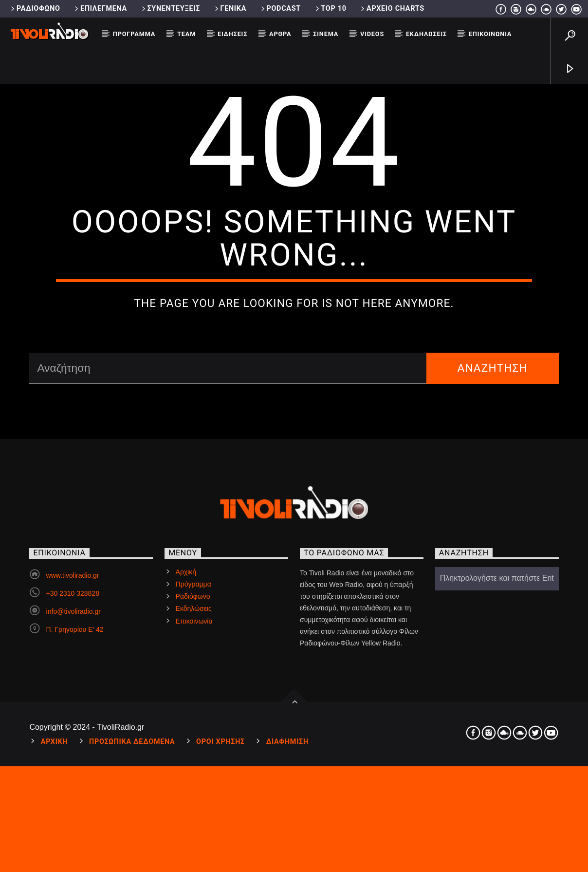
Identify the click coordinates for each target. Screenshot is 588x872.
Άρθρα (280, 34)
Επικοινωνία (490, 34)
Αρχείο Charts (392, 9)
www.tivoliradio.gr (73, 773)
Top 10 (330, 9)
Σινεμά (326, 34)
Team (186, 34)
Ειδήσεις (232, 34)
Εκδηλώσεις (426, 34)
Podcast (280, 9)
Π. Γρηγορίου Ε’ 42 (75, 827)
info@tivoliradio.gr (73, 809)
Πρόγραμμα (134, 34)
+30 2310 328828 (73, 791)
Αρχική (186, 770)
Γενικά (230, 9)
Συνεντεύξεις (170, 9)
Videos (372, 34)
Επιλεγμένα (100, 9)
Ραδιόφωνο (35, 9)
